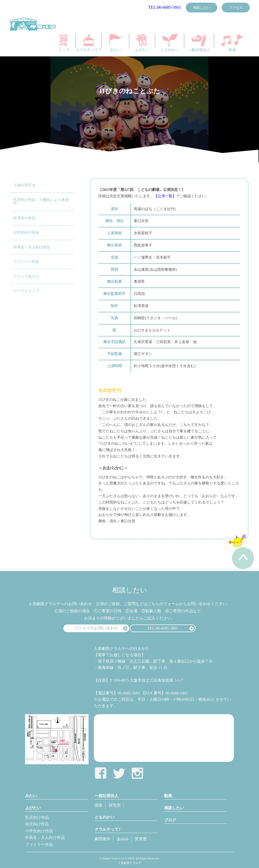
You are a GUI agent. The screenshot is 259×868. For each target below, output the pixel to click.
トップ (64, 43)
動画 (232, 43)
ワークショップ (26, 291)
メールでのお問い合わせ (96, 628)
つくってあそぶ (26, 276)
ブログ (170, 820)
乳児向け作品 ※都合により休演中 (41, 202)
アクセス (236, 8)
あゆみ (123, 839)
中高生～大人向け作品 (32, 247)
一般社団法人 (199, 43)
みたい (115, 43)
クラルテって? (108, 829)
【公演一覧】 (165, 196)
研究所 (115, 805)
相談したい (202, 8)
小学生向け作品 (26, 233)
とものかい (170, 43)
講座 (99, 805)
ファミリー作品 (26, 262)
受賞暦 (141, 839)
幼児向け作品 (24, 218)
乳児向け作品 (37, 817)
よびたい (142, 43)
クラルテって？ (89, 43)
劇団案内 (103, 839)
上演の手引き (24, 185)
